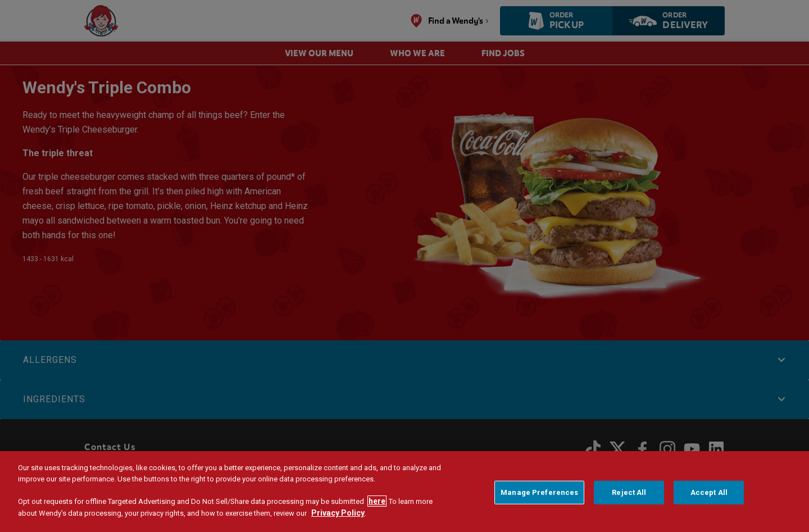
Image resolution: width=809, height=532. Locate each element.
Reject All (629, 492)
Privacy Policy (338, 513)
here (377, 501)
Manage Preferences (539, 492)
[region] (404, 492)
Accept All (709, 492)
